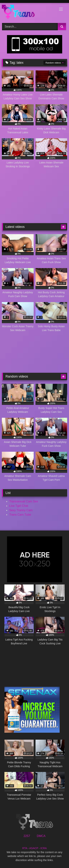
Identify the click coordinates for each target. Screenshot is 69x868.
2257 (27, 836)
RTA (25, 848)
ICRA (44, 848)
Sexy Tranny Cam (21, 510)
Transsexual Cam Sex (24, 501)
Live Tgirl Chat (19, 506)
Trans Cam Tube (20, 515)
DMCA (41, 836)
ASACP (34, 848)
